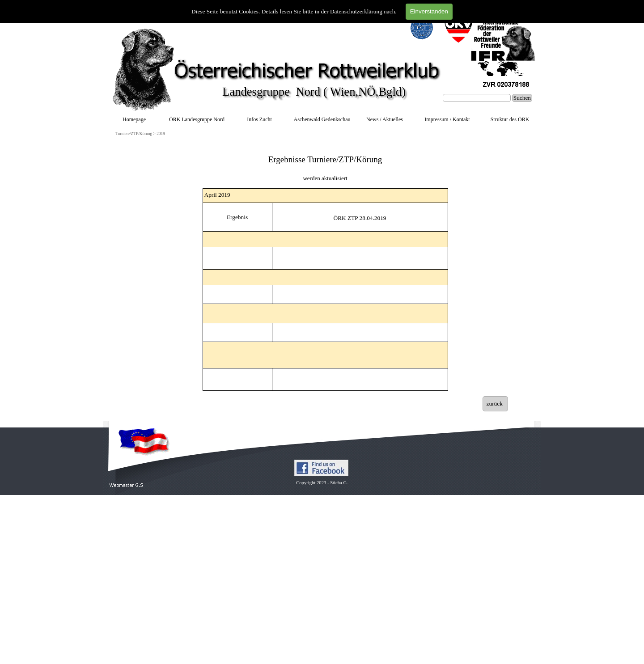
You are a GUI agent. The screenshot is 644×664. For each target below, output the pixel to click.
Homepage (134, 119)
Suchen (522, 98)
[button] (126, 485)
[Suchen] (477, 98)
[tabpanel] (325, 164)
